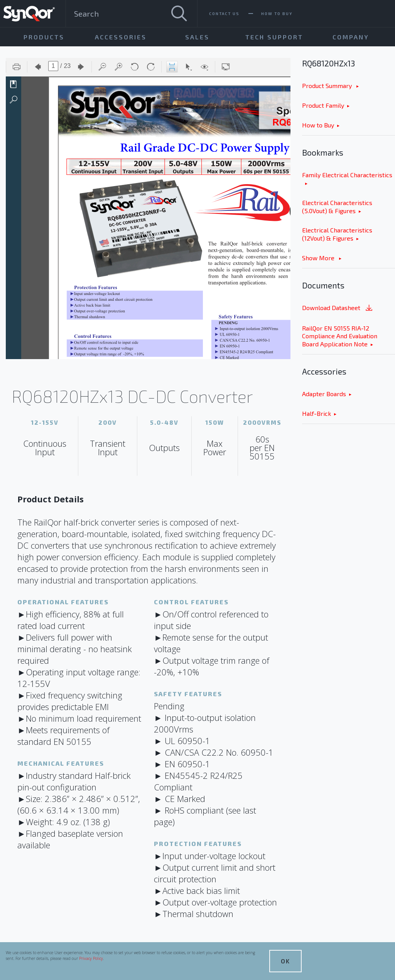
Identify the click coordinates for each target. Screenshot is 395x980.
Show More (319, 258)
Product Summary (328, 86)
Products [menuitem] (44, 37)
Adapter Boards (324, 394)
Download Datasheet (338, 308)
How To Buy (277, 14)
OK (285, 961)
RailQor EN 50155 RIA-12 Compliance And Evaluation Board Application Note (340, 336)
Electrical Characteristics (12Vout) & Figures (337, 234)
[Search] (179, 14)
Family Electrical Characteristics (347, 175)
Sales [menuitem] (197, 37)
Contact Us (224, 14)
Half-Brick (317, 413)
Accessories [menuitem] (121, 37)
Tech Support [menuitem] (274, 37)
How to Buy (318, 125)
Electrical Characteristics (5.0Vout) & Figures (337, 207)
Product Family (323, 105)
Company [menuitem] (351, 37)
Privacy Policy (91, 958)
